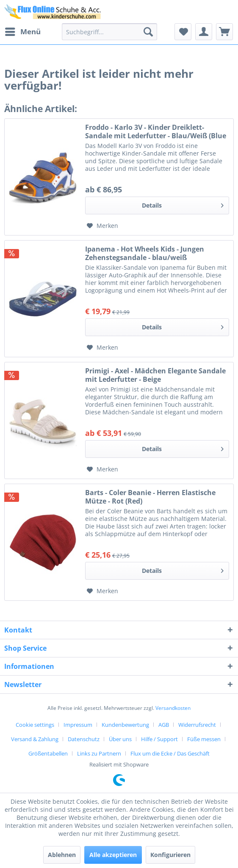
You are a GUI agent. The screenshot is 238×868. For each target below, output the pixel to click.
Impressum (78, 725)
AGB (164, 725)
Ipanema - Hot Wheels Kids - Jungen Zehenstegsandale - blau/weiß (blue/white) (145, 253)
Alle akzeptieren (113, 855)
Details (183, 204)
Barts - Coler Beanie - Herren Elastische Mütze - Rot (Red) (150, 497)
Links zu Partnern (99, 753)
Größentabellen (48, 753)
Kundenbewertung (125, 725)
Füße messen (204, 739)
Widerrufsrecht (197, 725)
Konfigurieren (170, 855)
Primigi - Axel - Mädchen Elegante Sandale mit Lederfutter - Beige (155, 375)
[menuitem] (22, 32)
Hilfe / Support (159, 739)
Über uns (120, 739)
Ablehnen (62, 855)
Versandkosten (173, 708)
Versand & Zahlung (35, 739)
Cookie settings (35, 725)
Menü (23, 31)
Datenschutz (84, 739)
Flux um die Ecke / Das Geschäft (170, 753)
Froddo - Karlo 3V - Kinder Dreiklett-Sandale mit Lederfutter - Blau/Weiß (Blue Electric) (156, 131)
